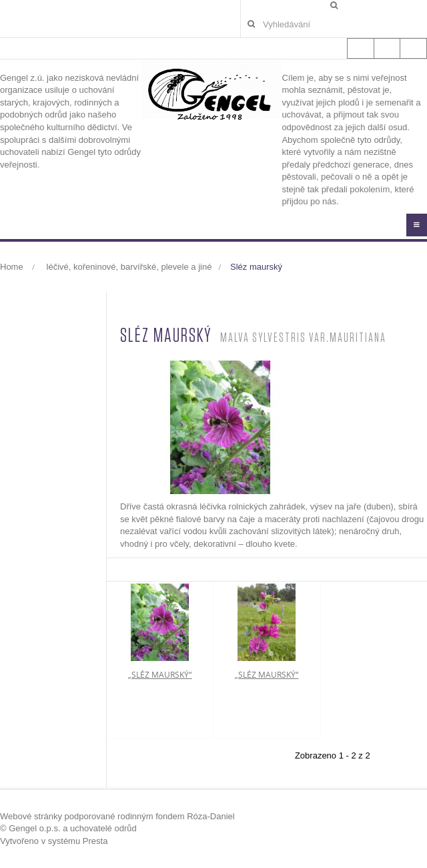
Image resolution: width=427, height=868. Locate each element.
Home (12, 267)
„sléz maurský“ (160, 674)
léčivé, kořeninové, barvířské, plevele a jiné (129, 267)
